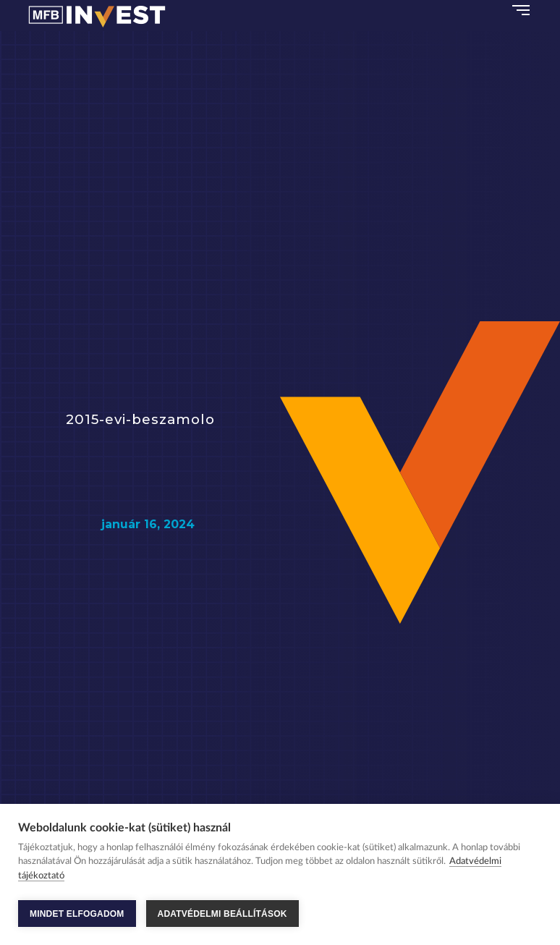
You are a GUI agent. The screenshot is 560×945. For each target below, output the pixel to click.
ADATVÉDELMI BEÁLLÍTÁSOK (222, 914)
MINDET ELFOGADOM (77, 914)
